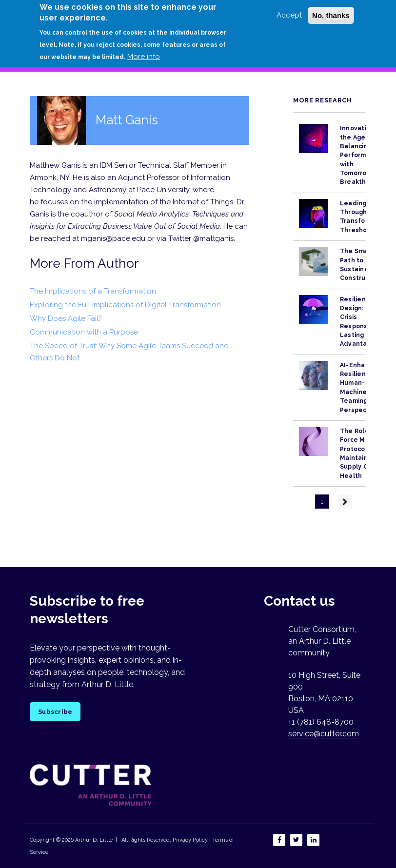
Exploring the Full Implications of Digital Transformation (125, 305)
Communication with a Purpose (84, 332)
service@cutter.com (324, 734)
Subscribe (55, 712)
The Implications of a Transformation (93, 291)
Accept (289, 10)
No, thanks (331, 10)
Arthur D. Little (93, 840)
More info (144, 51)
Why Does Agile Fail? (66, 318)
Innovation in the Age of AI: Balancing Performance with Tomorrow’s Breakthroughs (364, 155)
